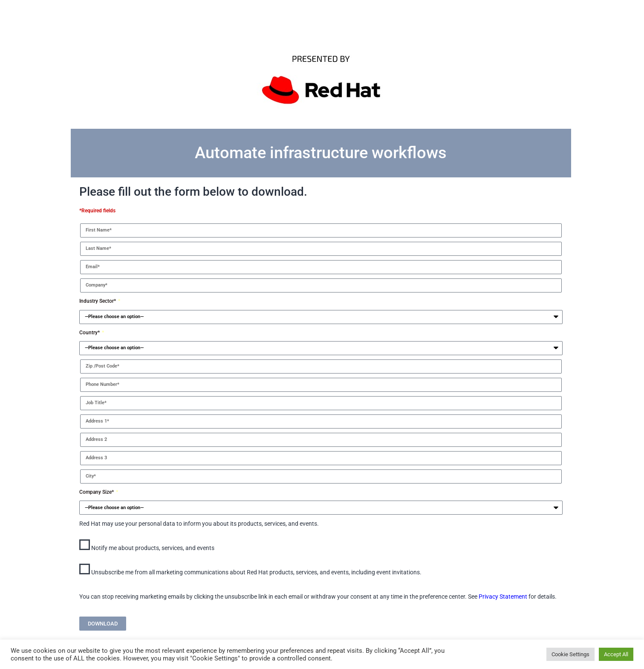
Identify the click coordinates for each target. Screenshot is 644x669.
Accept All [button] (616, 654)
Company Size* (97, 492)
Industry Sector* (98, 301)
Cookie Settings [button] (570, 654)
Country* (90, 333)
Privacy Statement (503, 597)
